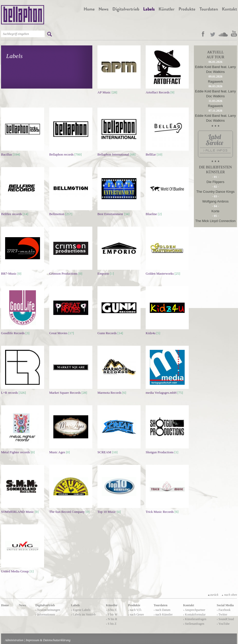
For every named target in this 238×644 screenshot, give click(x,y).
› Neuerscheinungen (48, 610)
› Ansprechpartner (194, 610)
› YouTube (223, 624)
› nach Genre (136, 614)
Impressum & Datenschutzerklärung (48, 640)
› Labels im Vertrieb (83, 614)
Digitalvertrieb (45, 605)
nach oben (229, 595)
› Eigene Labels (81, 610)
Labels (75, 605)
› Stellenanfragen (194, 624)
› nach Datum (162, 610)
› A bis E (111, 610)
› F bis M (112, 614)
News (22, 605)
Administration (14, 640)
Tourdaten (161, 605)
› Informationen (45, 614)
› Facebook (224, 610)
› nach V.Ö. (135, 610)
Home (5, 605)
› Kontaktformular (194, 614)
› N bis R (112, 619)
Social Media (225, 605)
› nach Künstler (163, 614)
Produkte (134, 605)
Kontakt (189, 605)
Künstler (112, 605)
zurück (213, 595)
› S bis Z (111, 624)
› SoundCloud (225, 619)
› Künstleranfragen (195, 619)
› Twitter (222, 614)
